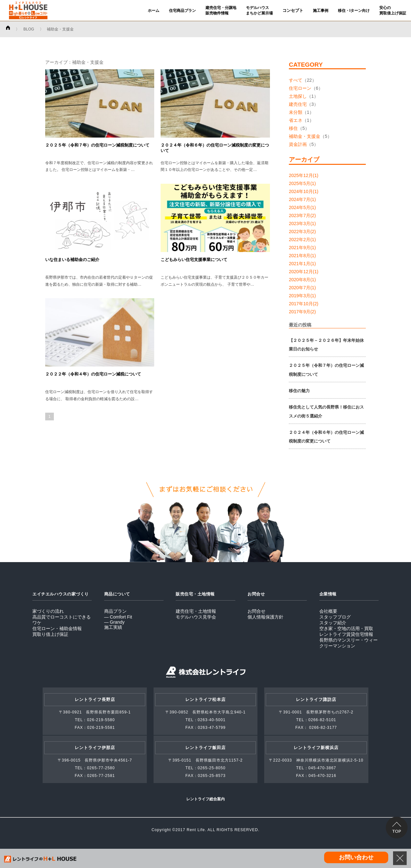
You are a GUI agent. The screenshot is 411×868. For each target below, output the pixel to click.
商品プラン (115, 611)
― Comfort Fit (118, 617)
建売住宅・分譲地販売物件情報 (221, 10)
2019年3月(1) (302, 296)
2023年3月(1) (302, 223)
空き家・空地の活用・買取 (346, 628)
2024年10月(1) (304, 191)
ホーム (154, 11)
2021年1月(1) (302, 264)
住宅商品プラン (182, 11)
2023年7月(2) (302, 215)
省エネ (296, 120)
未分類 (296, 112)
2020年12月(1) (304, 272)
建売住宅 (298, 104)
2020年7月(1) (302, 288)
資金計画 (298, 144)
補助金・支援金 (305, 136)
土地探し (298, 96)
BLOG (29, 29)
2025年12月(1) (304, 175)
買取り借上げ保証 (50, 634)
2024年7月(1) (302, 199)
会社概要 (328, 611)
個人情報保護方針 (265, 617)
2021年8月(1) (302, 256)
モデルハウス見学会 (196, 617)
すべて (296, 80)
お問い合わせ (356, 857)
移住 (293, 128)
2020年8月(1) (302, 280)
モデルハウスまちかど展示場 (259, 10)
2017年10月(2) (304, 304)
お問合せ (256, 611)
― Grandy (114, 622)
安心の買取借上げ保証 (393, 10)
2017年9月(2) (302, 312)
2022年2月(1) (302, 240)
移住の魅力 (299, 391)
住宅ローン (300, 88)
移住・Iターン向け (354, 11)
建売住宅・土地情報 (196, 611)
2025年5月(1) (302, 183)
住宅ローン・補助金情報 (57, 628)
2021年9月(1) (302, 248)
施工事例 (321, 11)
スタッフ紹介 (333, 623)
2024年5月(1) (302, 207)
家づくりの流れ (48, 611)
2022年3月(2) (302, 232)
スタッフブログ (335, 617)
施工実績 (113, 627)
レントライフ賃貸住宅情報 (346, 634)
